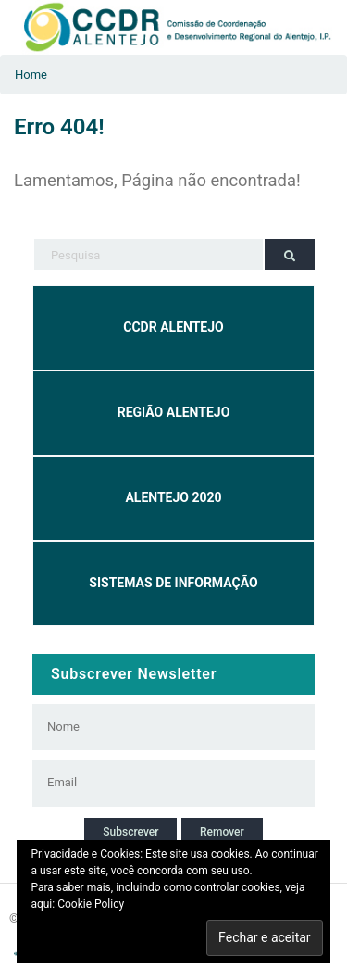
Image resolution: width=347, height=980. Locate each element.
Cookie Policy (91, 904)
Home (31, 75)
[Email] (162, 783)
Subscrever (130, 832)
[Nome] (162, 727)
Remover (222, 832)
